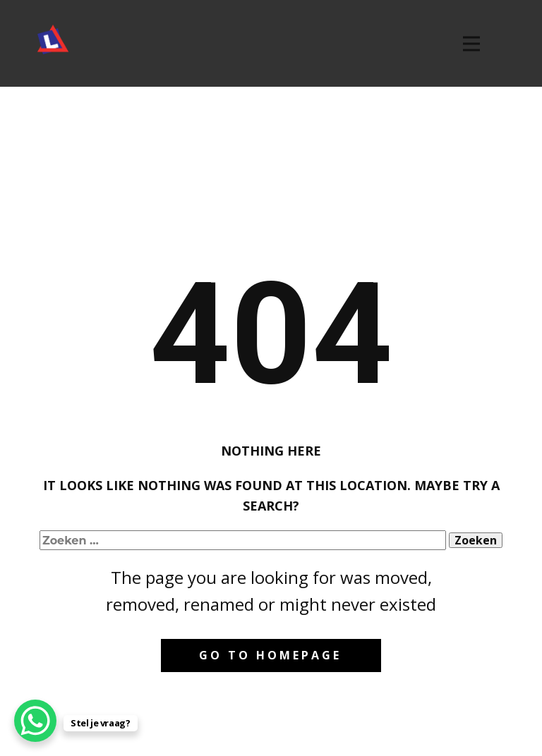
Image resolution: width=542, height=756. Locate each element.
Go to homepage (270, 655)
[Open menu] (471, 44)
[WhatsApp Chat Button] (35, 721)
